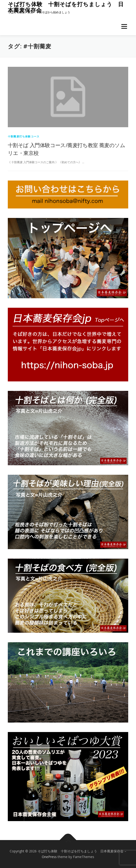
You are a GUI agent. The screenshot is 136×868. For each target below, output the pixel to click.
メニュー (124, 26)
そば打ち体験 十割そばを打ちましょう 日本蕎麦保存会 (66, 7)
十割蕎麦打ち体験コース (24, 136)
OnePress (49, 857)
